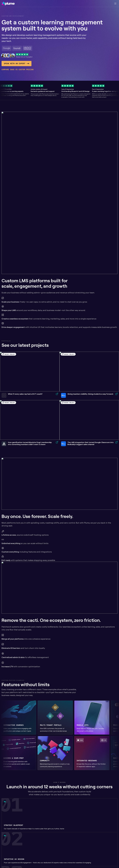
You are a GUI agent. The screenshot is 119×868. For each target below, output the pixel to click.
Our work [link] (60, 4)
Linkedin (104, 846)
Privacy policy (106, 843)
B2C (90, 846)
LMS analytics (81, 846)
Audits (66, 864)
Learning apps (81, 850)
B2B (90, 843)
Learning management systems (69, 855)
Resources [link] (78, 4)
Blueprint (67, 843)
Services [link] (48, 4)
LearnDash (80, 843)
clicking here (42, 652)
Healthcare (93, 850)
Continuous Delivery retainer (81, 861)
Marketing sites (69, 860)
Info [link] (67, 4)
